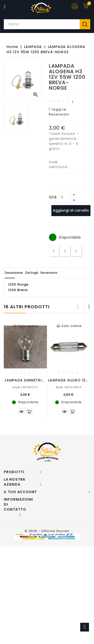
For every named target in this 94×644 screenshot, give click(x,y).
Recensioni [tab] (49, 273)
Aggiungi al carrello (71, 210)
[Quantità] (65, 198)
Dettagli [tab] (32, 273)
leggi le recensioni (59, 112)
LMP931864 (69, 387)
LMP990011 (25, 387)
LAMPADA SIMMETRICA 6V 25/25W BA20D (45, 380)
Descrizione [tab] (14, 273)
